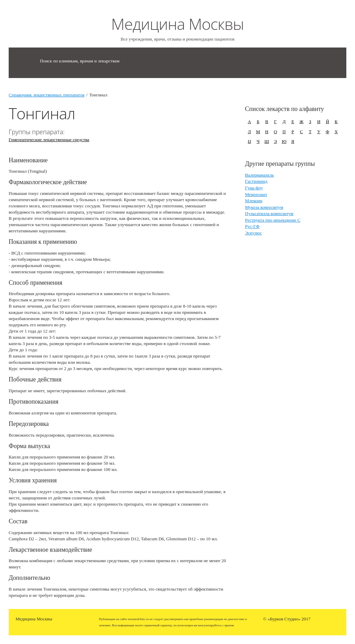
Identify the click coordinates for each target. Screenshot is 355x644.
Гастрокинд (256, 181)
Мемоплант (256, 194)
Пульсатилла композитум (269, 213)
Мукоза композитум (264, 207)
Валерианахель (259, 175)
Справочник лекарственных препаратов (47, 95)
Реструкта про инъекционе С (273, 220)
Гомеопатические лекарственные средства (49, 140)
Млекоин (254, 201)
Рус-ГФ (252, 226)
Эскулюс (253, 233)
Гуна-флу (254, 188)
